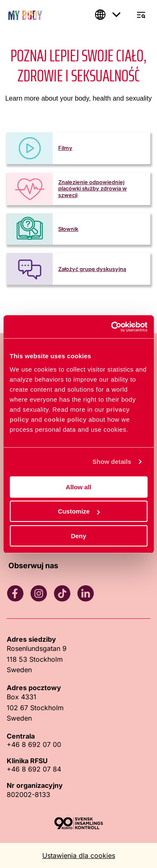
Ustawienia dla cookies (79, 855)
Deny (78, 536)
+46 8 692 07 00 (34, 744)
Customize (79, 511)
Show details (112, 462)
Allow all (78, 487)
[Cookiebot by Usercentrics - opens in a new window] (112, 327)
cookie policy (65, 419)
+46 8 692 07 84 (34, 769)
